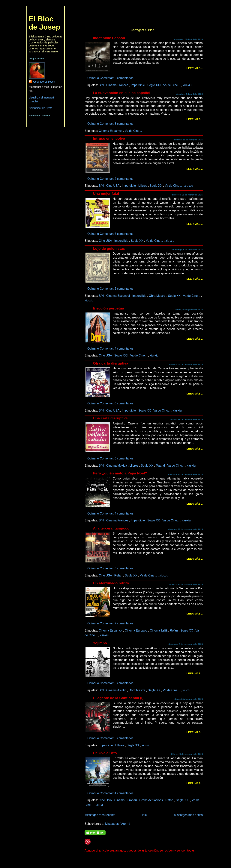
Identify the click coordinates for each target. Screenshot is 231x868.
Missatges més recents (100, 815)
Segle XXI (154, 85)
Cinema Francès (118, 85)
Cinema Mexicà (117, 465)
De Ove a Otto (105, 753)
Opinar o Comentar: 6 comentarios (111, 234)
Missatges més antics (188, 815)
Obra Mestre (158, 296)
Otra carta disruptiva (111, 363)
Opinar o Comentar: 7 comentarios (111, 623)
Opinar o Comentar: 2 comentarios (111, 78)
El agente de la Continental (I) (118, 698)
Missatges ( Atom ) (118, 824)
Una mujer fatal (106, 194)
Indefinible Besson (109, 38)
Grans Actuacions (151, 800)
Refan (119, 575)
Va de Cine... (172, 85)
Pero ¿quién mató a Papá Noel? (120, 473)
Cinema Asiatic (117, 690)
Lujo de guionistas (109, 249)
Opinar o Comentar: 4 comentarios (111, 348)
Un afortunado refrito (111, 583)
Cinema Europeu (137, 630)
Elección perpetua (109, 308)
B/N (102, 85)
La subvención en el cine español (122, 93)
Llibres (143, 186)
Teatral (161, 465)
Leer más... (195, 68)
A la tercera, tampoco (111, 528)
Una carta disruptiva (110, 418)
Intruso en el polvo (109, 138)
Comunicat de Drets (40, 108)
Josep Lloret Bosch (44, 82)
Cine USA (113, 186)
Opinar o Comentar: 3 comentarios (111, 124)
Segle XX (156, 186)
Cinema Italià (159, 630)
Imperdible (138, 85)
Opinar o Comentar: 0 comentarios (111, 403)
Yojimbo (100, 643)
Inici (145, 815)
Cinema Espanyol (111, 131)
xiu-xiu (187, 85)
